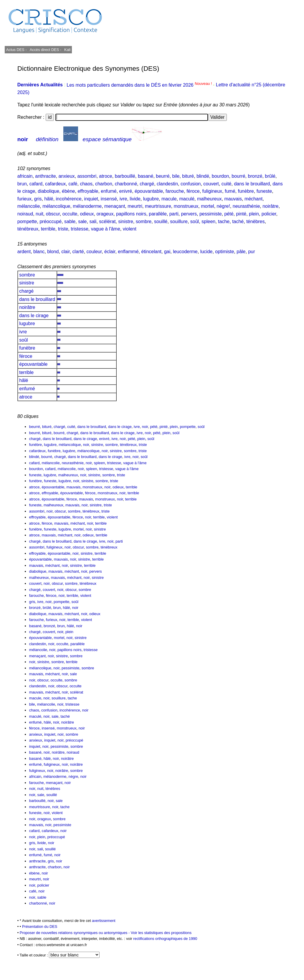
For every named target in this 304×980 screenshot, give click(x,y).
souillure (179, 221)
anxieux (66, 176)
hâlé (49, 199)
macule (169, 199)
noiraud (25, 214)
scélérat (107, 221)
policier (269, 214)
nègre (73, 776)
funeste (264, 191)
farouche (175, 191)
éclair (110, 252)
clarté (78, 252)
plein (254, 214)
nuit (39, 214)
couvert (211, 184)
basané (146, 176)
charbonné (126, 184)
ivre (123, 199)
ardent (24, 252)
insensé (109, 199)
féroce (193, 191)
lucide (206, 252)
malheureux (209, 199)
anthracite (45, 176)
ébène (68, 191)
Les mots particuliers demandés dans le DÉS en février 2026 (140, 85)
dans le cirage (34, 316)
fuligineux (212, 191)
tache (224, 221)
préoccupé (51, 221)
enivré (126, 191)
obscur (53, 214)
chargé (147, 184)
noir (23, 139)
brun (22, 184)
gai (167, 252)
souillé (161, 221)
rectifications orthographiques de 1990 (165, 939)
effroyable (88, 191)
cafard (36, 184)
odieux (87, 214)
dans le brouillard (252, 184)
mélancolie (29, 206)
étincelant (151, 252)
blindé (203, 176)
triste (63, 229)
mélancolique (56, 206)
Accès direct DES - (46, 50)
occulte (70, 214)
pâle (241, 252)
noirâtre (270, 206)
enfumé (109, 191)
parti (174, 214)
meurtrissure (158, 206)
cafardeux (55, 184)
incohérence (69, 199)
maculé (187, 199)
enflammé (128, 252)
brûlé (270, 176)
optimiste (224, 252)
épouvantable (149, 191)
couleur (94, 252)
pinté (241, 214)
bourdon (220, 176)
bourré (238, 176)
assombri (87, 176)
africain (25, 176)
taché (238, 221)
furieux (24, 199)
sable (70, 221)
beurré (163, 176)
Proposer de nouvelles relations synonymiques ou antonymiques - (75, 933)
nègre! (223, 206)
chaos (86, 184)
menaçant (115, 206)
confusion (191, 184)
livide (135, 199)
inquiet (91, 199)
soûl (195, 221)
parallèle (158, 214)
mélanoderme (87, 206)
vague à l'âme (106, 229)
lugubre (151, 199)
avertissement (104, 921)
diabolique (48, 191)
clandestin (167, 184)
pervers (189, 214)
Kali (67, 50)
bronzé (255, 176)
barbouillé (125, 176)
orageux (105, 214)
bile (176, 176)
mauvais (233, 199)
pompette (27, 221)
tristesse (80, 229)
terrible (48, 229)
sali (93, 221)
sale (82, 221)
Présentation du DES (40, 927)
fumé (230, 191)
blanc (39, 252)
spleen (208, 221)
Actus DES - (16, 50)
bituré (188, 176)
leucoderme (185, 252)
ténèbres (255, 221)
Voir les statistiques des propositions (161, 933)
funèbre (246, 191)
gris (38, 199)
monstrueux (186, 206)
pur (251, 252)
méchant (253, 199)
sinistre (126, 221)
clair (65, 252)
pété (229, 214)
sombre (144, 221)
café (73, 184)
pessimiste (211, 214)
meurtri (135, 206)
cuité (227, 184)
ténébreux (28, 229)
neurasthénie (246, 206)
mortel (207, 206)
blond (53, 252)
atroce (105, 176)
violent (130, 229)
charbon (104, 184)
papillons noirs (131, 214)
